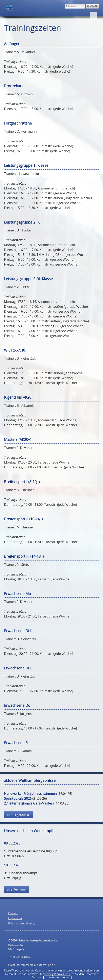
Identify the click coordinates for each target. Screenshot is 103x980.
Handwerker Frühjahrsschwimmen (30, 794)
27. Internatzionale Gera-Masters (29, 803)
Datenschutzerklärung (21, 923)
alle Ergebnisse (18, 815)
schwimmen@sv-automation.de (36, 965)
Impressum (15, 918)
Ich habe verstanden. (57, 977)
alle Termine (16, 889)
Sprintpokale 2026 (18, 798)
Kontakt (13, 913)
